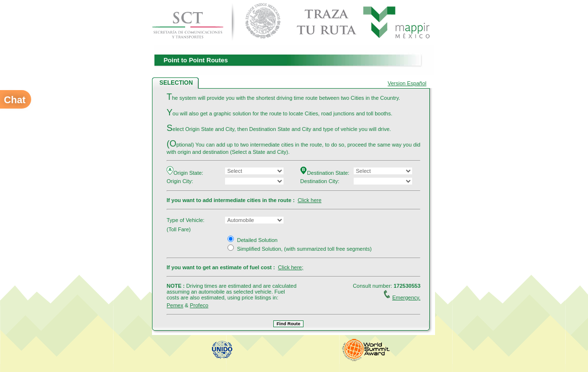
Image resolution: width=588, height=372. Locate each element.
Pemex (175, 305)
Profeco (199, 305)
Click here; (291, 267)
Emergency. (406, 298)
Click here (310, 200)
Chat (15, 100)
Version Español (407, 83)
